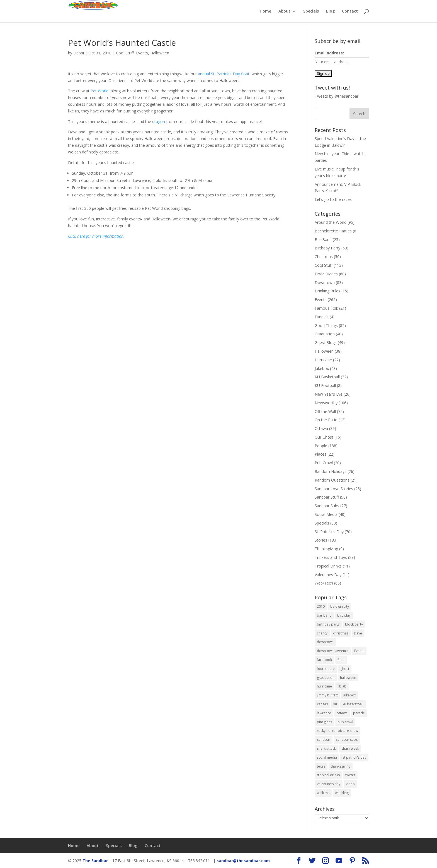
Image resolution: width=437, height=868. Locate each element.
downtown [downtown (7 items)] (325, 642)
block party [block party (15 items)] (354, 624)
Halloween (160, 53)
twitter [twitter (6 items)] (350, 775)
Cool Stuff (125, 53)
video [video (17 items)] (350, 784)
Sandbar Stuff (327, 497)
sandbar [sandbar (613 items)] (324, 740)
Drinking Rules (327, 291)
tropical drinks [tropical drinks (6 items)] (328, 775)
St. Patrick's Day (329, 532)
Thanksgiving (326, 549)
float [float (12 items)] (341, 660)
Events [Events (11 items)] (359, 651)
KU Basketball (327, 377)
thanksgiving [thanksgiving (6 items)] (341, 766)
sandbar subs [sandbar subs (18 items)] (347, 740)
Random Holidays (331, 471)
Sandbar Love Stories (334, 489)
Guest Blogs (326, 342)
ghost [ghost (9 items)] (345, 669)
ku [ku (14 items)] (335, 704)
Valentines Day (328, 575)
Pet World (99, 91)
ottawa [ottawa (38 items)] (342, 713)
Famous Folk (326, 308)
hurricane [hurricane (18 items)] (324, 686)
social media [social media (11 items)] (327, 757)
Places (321, 454)
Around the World (331, 222)
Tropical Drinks (328, 566)
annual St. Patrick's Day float (224, 74)
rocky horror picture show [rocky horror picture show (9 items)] (338, 731)
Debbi (79, 53)
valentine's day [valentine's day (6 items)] (329, 784)
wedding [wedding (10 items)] (342, 793)
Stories (321, 540)
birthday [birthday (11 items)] (344, 615)
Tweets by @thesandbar (337, 96)
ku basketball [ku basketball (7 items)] (353, 704)
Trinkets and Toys (331, 557)
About (284, 11)
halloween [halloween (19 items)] (348, 678)
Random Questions (332, 480)
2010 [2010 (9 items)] (321, 606)
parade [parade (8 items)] (359, 713)
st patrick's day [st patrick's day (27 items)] (354, 757)
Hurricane (323, 360)
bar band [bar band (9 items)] (324, 615)
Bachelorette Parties (333, 231)
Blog (330, 11)
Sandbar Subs (327, 506)
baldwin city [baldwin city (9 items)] (340, 606)
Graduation (325, 334)
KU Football (325, 385)
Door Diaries (326, 274)
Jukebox (322, 368)
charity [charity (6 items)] (322, 633)
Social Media (326, 514)
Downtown (325, 282)
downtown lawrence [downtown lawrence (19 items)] (333, 651)
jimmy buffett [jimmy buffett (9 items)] (327, 695)
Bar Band (323, 240)
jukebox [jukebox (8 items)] (350, 695)
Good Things (326, 325)
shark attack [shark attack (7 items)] (326, 748)
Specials (311, 11)
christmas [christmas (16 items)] (341, 633)
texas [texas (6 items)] (321, 766)
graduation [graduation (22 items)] (326, 678)
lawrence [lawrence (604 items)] (324, 713)
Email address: (329, 53)
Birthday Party (327, 248)
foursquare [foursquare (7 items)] (326, 669)
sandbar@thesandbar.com (243, 861)
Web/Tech (324, 583)
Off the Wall (325, 411)
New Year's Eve (329, 394)
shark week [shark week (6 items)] (350, 748)
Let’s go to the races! (334, 199)
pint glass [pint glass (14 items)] (324, 722)
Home (265, 11)
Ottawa (321, 428)
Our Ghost (324, 437)
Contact (350, 11)
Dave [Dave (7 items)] (358, 633)
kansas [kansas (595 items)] (322, 704)
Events (142, 53)
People (321, 446)
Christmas (324, 257)
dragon (159, 122)
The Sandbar (95, 861)
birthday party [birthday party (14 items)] (328, 624)
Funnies (322, 317)
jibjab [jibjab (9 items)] (342, 686)
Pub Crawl (324, 463)
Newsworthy (326, 403)
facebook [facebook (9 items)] (324, 660)
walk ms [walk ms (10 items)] (323, 793)
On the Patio (326, 420)
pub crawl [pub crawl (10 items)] (345, 722)
